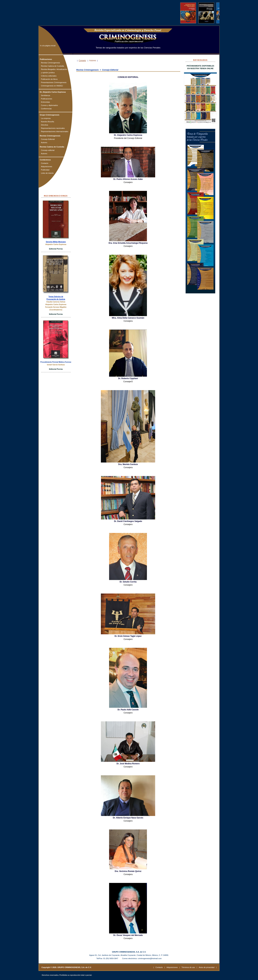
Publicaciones (47, 99)
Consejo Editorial (48, 139)
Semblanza (45, 95)
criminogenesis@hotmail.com (150, 958)
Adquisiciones (47, 167)
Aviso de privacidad (207, 967)
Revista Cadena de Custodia (52, 66)
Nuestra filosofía (47, 122)
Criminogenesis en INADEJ (52, 86)
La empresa (46, 118)
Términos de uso (188, 967)
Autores (44, 142)
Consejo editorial (48, 150)
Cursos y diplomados (49, 105)
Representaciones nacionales (53, 128)
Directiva (45, 125)
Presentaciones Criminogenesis (54, 82)
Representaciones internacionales (55, 131)
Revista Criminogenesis (51, 63)
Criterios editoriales (49, 76)
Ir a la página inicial (48, 46)
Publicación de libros (49, 79)
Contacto (45, 163)
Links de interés (47, 173)
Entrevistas (45, 102)
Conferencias (46, 109)
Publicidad (45, 170)
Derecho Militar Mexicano (56, 242)
